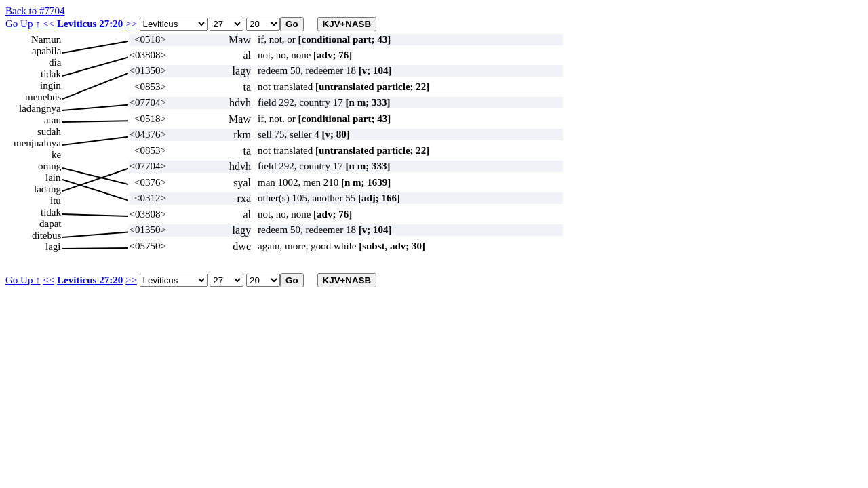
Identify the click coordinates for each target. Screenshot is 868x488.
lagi (53, 247)
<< (48, 24)
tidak (51, 74)
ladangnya (40, 108)
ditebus (46, 235)
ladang (47, 189)
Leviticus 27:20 (90, 24)
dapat (50, 224)
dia (55, 62)
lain (53, 178)
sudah (49, 131)
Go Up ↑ (23, 24)
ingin (51, 85)
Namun (46, 39)
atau (53, 120)
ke (56, 155)
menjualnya (37, 143)
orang (50, 166)
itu (56, 201)
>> (131, 24)
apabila (46, 51)
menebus (43, 97)
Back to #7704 (35, 11)
